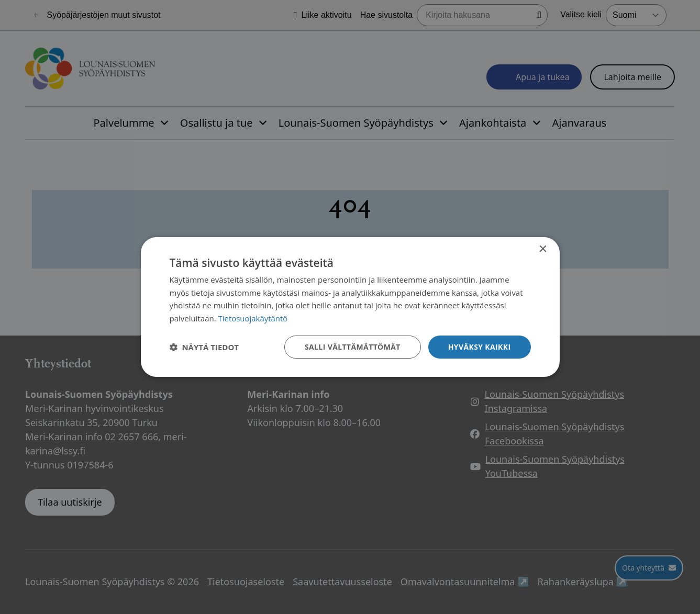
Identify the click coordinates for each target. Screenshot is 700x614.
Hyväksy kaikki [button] (479, 347)
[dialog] (350, 307)
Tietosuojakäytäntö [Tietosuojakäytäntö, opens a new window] (253, 318)
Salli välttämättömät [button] (352, 347)
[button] (204, 347)
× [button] (543, 249)
